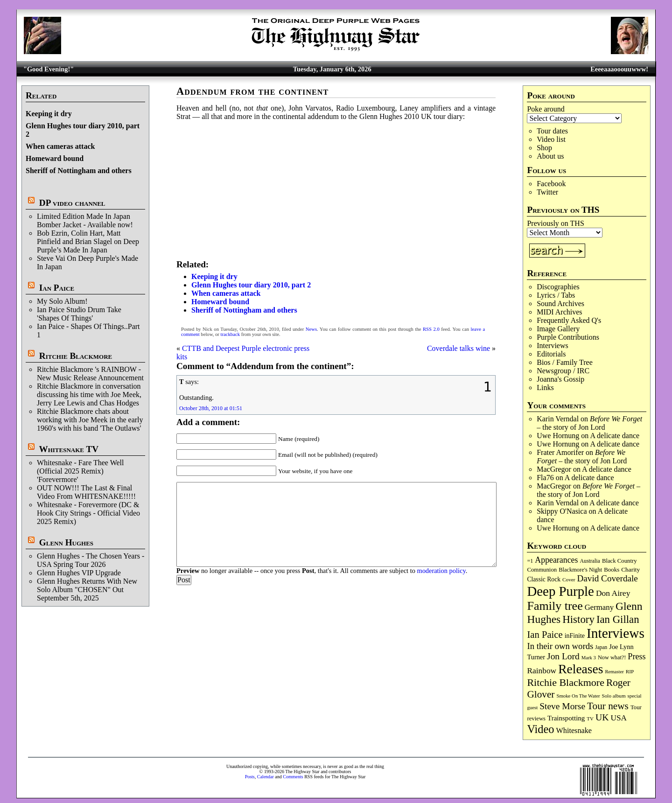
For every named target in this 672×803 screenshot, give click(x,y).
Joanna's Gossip (560, 379)
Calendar (266, 777)
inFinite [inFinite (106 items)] (575, 636)
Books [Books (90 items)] (612, 570)
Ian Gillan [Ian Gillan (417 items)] (618, 619)
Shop (544, 148)
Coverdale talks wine (458, 348)
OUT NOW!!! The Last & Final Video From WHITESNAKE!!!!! (86, 492)
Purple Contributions (568, 337)
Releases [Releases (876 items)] (581, 669)
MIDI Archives (559, 312)
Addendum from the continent (252, 91)
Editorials (551, 354)
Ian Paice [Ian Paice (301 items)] (545, 635)
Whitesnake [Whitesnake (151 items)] (574, 731)
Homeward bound (55, 158)
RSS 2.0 (431, 329)
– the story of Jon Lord (589, 423)
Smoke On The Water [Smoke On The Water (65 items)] (578, 696)
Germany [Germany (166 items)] (599, 607)
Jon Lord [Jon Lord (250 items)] (563, 656)
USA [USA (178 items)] (618, 718)
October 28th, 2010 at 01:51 (211, 408)
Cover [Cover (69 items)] (569, 580)
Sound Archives (560, 304)
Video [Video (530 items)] (540, 729)
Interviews (553, 346)
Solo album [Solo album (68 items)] (614, 696)
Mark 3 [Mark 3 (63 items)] (589, 658)
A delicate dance (615, 436)
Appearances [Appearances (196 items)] (556, 560)
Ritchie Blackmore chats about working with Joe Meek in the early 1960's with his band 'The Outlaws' (90, 420)
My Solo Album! (62, 301)
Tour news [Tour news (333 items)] (608, 706)
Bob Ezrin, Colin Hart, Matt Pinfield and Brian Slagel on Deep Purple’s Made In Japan (88, 241)
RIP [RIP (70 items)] (630, 671)
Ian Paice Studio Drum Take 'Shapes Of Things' (79, 314)
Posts (250, 777)
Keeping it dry (49, 114)
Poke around (546, 109)
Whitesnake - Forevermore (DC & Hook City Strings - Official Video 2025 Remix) (88, 513)
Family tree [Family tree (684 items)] (555, 606)
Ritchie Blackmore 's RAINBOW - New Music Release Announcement (90, 374)
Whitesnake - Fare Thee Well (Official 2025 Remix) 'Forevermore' (80, 471)
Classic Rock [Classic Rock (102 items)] (544, 579)
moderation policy (441, 571)
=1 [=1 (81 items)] (530, 561)
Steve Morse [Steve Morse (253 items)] (562, 706)
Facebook (551, 184)
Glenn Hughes (66, 542)
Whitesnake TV (69, 449)
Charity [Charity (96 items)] (630, 569)
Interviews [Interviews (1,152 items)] (616, 633)
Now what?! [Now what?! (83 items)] (612, 657)
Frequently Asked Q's (569, 320)
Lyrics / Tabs (556, 295)
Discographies (558, 287)
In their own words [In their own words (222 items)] (560, 646)
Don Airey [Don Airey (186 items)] (613, 593)
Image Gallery (558, 329)
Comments (293, 777)
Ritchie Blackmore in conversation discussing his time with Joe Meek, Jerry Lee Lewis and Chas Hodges (89, 395)
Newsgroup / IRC (563, 371)
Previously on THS (555, 223)
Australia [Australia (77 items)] (590, 561)
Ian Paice (57, 288)
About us (550, 156)
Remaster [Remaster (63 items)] (614, 672)
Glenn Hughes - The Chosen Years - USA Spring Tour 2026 (91, 560)
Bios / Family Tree (565, 362)
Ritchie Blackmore (76, 356)
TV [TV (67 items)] (590, 719)
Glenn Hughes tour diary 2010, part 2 (251, 285)
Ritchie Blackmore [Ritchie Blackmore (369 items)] (566, 682)
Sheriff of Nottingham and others (79, 171)
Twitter (547, 192)
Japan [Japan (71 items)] (601, 647)
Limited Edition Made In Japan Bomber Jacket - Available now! (85, 220)
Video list (551, 139)
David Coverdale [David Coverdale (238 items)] (608, 578)
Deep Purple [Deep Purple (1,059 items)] (560, 591)
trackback (230, 334)
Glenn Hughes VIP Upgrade (79, 573)
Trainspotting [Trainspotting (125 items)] (566, 718)
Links (545, 388)
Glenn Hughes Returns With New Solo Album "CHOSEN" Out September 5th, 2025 (87, 590)
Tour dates (552, 131)
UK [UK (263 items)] (602, 717)
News (311, 329)
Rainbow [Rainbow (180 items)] (542, 671)
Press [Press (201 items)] (637, 656)
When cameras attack (60, 146)
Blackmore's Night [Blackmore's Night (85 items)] (580, 570)
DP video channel (72, 203)
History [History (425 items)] (578, 619)
